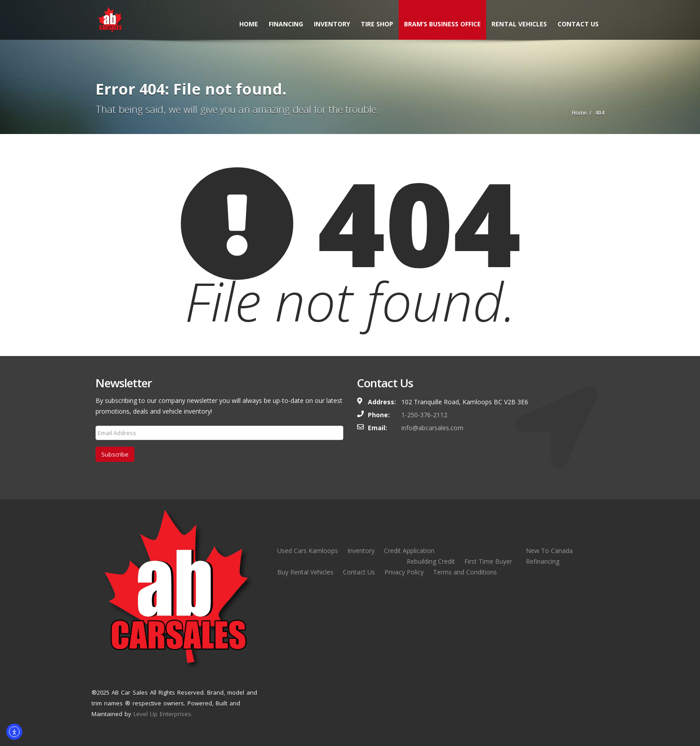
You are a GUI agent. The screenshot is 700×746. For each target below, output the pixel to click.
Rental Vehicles (519, 24)
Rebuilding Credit (431, 561)
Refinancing (543, 561)
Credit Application (409, 551)
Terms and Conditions (465, 572)
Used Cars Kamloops (308, 551)
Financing (286, 24)
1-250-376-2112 (424, 415)
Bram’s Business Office (442, 24)
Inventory (332, 24)
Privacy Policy (404, 572)
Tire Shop (377, 24)
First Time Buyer (488, 561)
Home (249, 24)
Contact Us (578, 24)
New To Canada (549, 551)
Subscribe (115, 454)
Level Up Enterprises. (163, 714)
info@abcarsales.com (432, 428)
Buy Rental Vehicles (305, 572)
